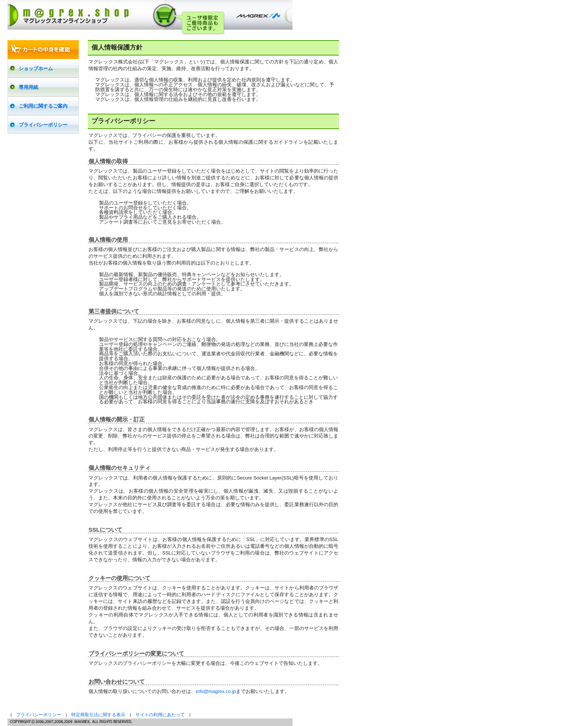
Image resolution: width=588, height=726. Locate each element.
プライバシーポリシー (39, 715)
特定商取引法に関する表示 (98, 715)
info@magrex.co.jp (216, 691)
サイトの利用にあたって (160, 715)
